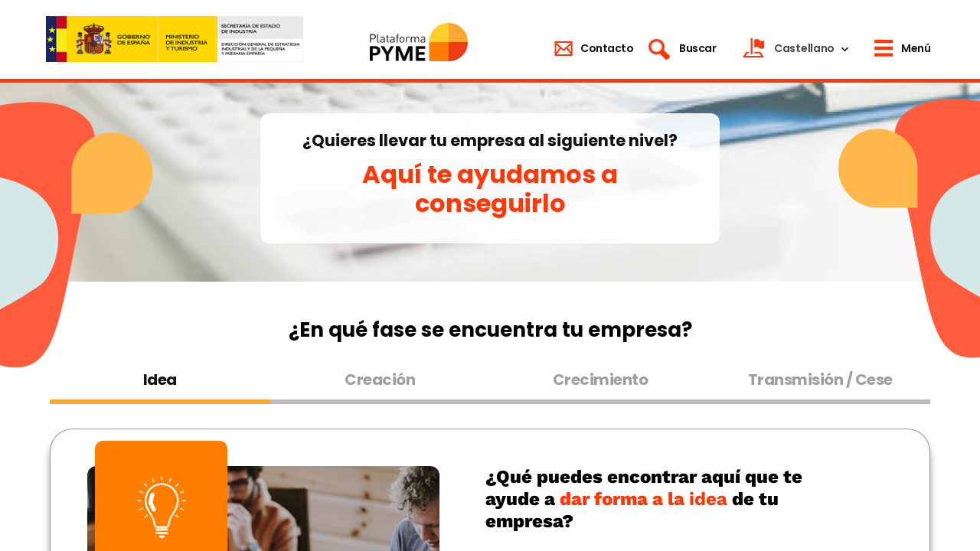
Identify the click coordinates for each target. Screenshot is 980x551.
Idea (160, 380)
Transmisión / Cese (820, 380)
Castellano (804, 48)
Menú (916, 48)
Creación (380, 380)
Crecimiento (601, 380)
